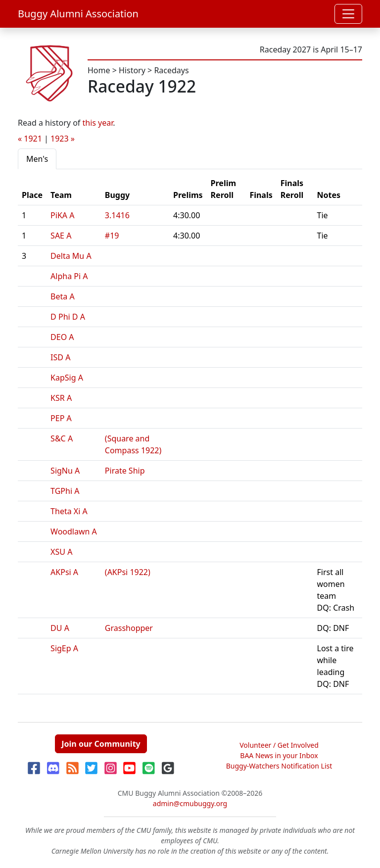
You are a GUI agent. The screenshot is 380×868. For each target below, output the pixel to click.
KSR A (61, 398)
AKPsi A (64, 572)
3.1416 (117, 215)
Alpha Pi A (69, 276)
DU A (60, 628)
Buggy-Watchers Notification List (279, 766)
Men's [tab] (37, 159)
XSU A (61, 552)
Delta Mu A (71, 256)
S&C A (62, 438)
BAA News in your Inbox (279, 755)
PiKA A (62, 215)
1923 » (63, 139)
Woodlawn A (74, 531)
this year (98, 123)
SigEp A (64, 648)
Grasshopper (129, 628)
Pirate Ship (125, 471)
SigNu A (65, 471)
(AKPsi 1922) (128, 572)
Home (99, 70)
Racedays (171, 70)
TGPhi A (65, 491)
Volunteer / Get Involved (279, 745)
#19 (112, 236)
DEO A (62, 337)
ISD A (60, 357)
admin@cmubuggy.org (190, 803)
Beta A (63, 296)
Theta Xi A (69, 511)
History (132, 70)
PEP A (61, 418)
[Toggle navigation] (348, 14)
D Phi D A (68, 317)
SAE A (61, 236)
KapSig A (67, 378)
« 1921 (30, 139)
